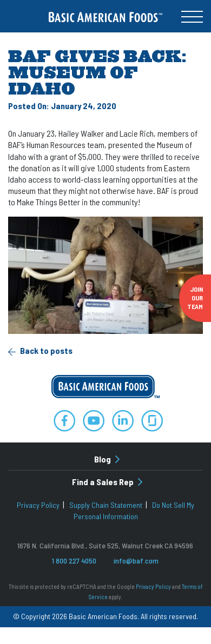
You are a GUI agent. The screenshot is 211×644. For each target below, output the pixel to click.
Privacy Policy (38, 505)
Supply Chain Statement (106, 505)
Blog (107, 459)
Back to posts (40, 351)
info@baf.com (136, 561)
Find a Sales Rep (107, 482)
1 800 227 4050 (74, 561)
